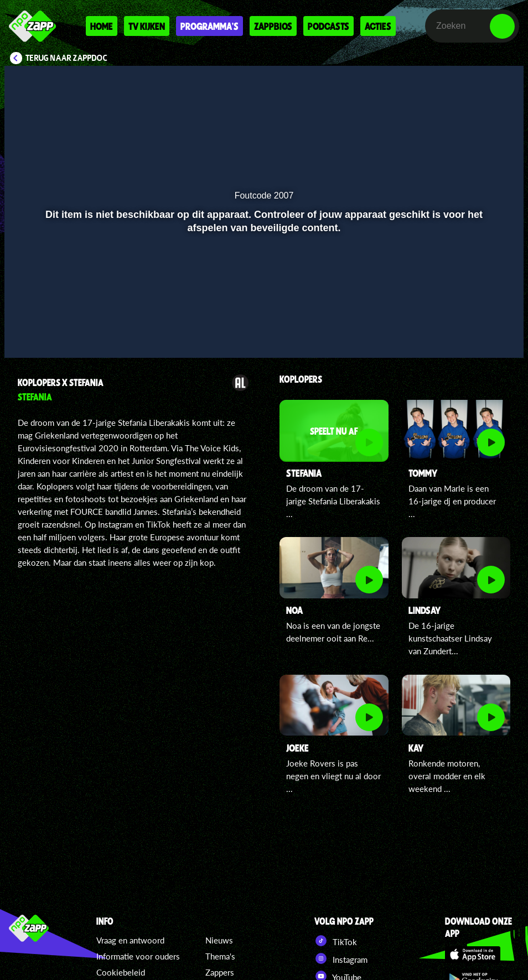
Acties (378, 26)
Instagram (341, 958)
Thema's (220, 956)
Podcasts (328, 26)
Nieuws (219, 940)
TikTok (336, 941)
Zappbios (273, 26)
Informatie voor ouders (138, 956)
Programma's (209, 26)
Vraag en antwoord (130, 940)
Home (102, 26)
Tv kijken (147, 26)
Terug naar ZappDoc (66, 58)
